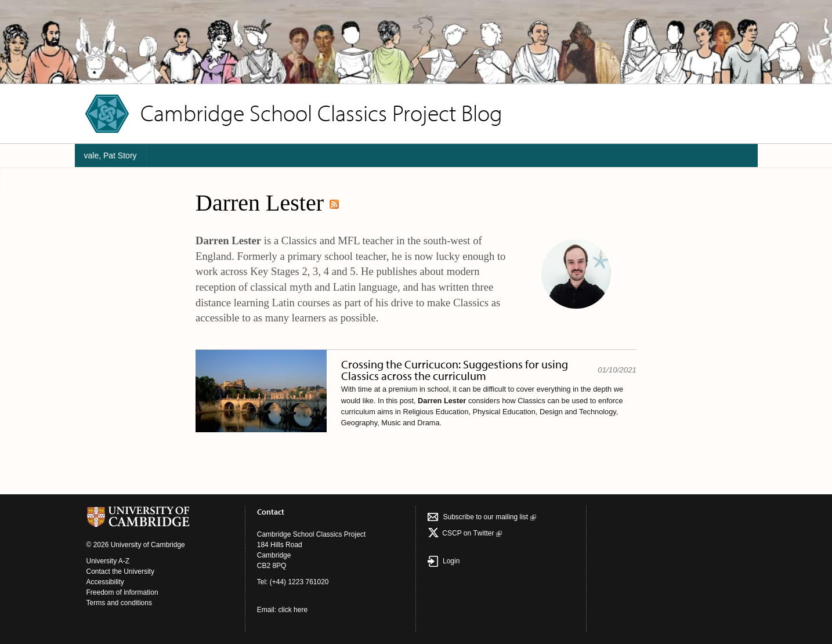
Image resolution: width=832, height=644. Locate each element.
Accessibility (105, 582)
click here (293, 610)
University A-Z (108, 561)
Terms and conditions (119, 603)
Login (444, 561)
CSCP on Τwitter (471, 533)
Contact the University (120, 571)
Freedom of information (122, 592)
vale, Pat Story (111, 155)
